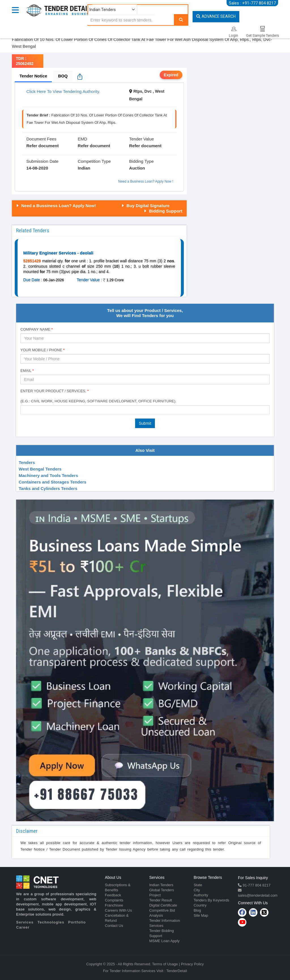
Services (25, 922)
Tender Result (161, 900)
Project (155, 895)
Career (23, 927)
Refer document (42, 146)
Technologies (51, 922)
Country (200, 905)
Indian (84, 168)
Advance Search (216, 16)
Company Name (37, 329)
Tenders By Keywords (212, 900)
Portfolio (77, 922)
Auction (137, 168)
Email (27, 371)
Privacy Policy (192, 964)
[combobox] (145, 410)
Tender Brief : (39, 115)
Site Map (201, 915)
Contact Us (114, 926)
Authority (201, 895)
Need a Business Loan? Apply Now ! (146, 181)
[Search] (181, 20)
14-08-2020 (37, 168)
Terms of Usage (165, 964)
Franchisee (114, 905)
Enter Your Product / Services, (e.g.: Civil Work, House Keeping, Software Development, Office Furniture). (98, 396)
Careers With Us (118, 910)
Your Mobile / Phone (42, 350)
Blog (197, 910)
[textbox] (24, 409)
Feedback (113, 895)
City (197, 890)
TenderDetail (177, 971)
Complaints (114, 900)
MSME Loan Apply (164, 941)
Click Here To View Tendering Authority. (63, 91)
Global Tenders (162, 890)
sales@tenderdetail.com (258, 895)
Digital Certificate (163, 905)
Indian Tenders (161, 885)
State (198, 885)
